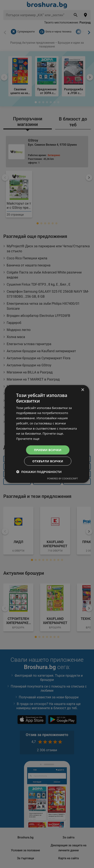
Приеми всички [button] (48, 450)
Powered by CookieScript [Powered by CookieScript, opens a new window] (63, 479)
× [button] (83, 390)
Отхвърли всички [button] (48, 461)
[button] (39, 472)
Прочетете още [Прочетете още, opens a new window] (28, 438)
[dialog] (47, 434)
